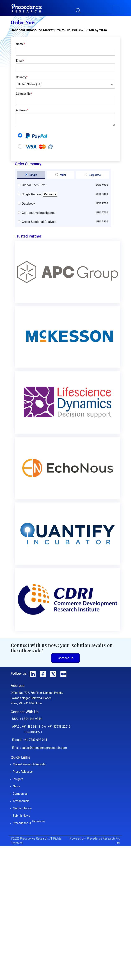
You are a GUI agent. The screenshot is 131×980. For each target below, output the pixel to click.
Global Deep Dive (34, 185)
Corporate (92, 175)
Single (31, 175)
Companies (20, 794)
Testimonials (21, 801)
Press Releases (23, 772)
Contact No (24, 94)
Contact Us (66, 658)
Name (20, 44)
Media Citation (22, 808)
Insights (18, 779)
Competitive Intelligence (39, 213)
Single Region (40, 194)
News (16, 786)
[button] (116, 8)
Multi (61, 175)
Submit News (21, 816)
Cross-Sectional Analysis (39, 222)
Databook (29, 204)
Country (22, 77)
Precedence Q (29, 823)
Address (22, 110)
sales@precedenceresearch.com (44, 748)
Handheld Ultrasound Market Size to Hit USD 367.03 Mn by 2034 (59, 30)
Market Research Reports (29, 764)
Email (20, 61)
